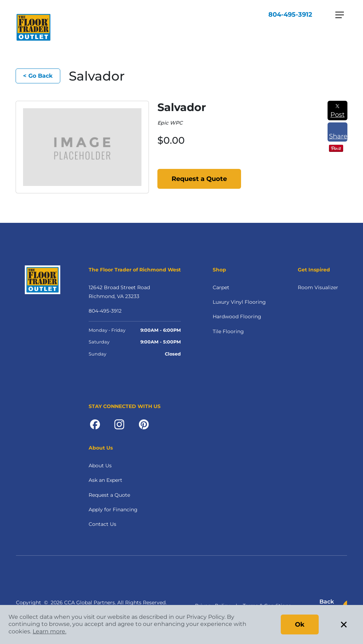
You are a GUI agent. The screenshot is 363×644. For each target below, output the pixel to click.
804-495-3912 (290, 15)
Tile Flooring (228, 331)
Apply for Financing (113, 510)
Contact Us (102, 524)
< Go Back (38, 76)
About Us (100, 466)
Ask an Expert (105, 480)
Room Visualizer (318, 287)
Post (337, 111)
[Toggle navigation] (340, 15)
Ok (300, 624)
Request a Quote (199, 179)
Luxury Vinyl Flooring (239, 302)
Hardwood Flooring (237, 317)
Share (338, 133)
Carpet (221, 287)
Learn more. (49, 631)
